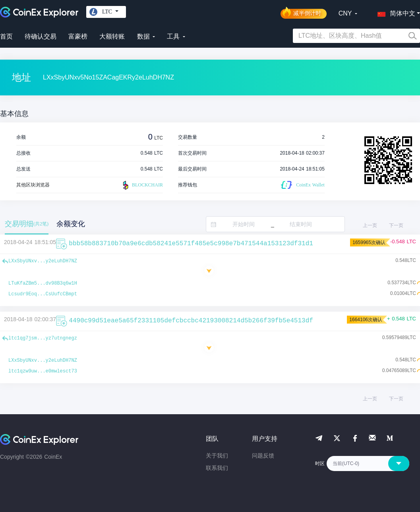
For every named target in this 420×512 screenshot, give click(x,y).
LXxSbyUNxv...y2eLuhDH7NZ (43, 261)
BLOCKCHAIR (142, 185)
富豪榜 (78, 36)
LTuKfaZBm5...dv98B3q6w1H (43, 283)
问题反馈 (263, 456)
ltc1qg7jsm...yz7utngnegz (43, 338)
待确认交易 (41, 36)
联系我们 (217, 468)
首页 (6, 36)
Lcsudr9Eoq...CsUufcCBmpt (43, 294)
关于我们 (217, 456)
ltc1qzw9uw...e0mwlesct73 (43, 371)
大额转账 (112, 36)
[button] (395, 12)
